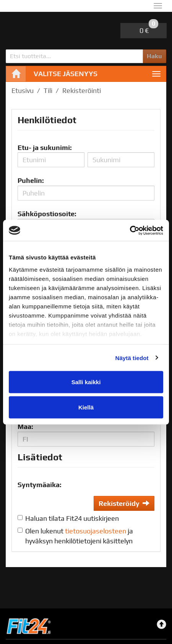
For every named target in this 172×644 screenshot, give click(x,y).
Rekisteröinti (82, 90)
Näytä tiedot (132, 358)
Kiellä (86, 407)
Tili (48, 90)
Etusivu (23, 90)
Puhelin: (31, 180)
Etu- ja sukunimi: (45, 148)
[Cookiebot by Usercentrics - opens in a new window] (130, 230)
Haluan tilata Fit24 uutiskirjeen (72, 518)
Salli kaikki (86, 382)
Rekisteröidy (124, 503)
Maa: (25, 426)
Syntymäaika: (40, 485)
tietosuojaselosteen (96, 531)
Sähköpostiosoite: (47, 214)
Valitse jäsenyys (66, 74)
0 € (149, 29)
